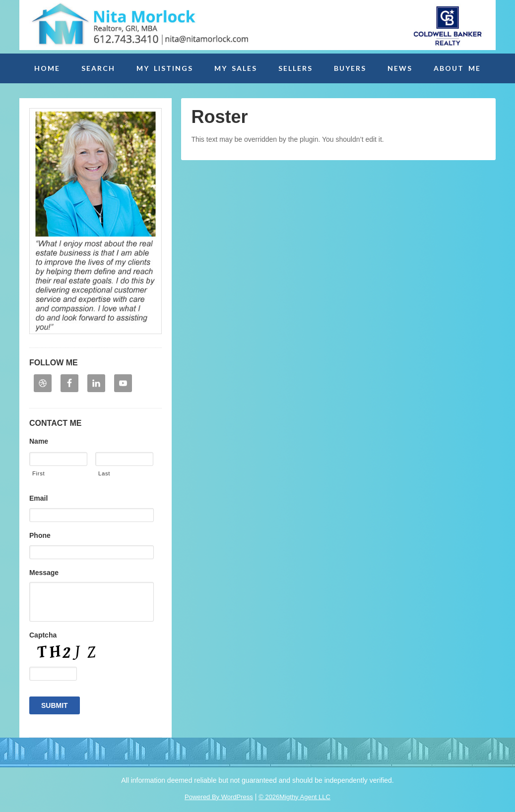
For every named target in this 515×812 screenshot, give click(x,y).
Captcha (43, 635)
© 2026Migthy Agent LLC (294, 797)
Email (38, 498)
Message (44, 573)
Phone (40, 535)
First (38, 473)
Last (104, 473)
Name (39, 441)
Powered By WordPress (219, 797)
